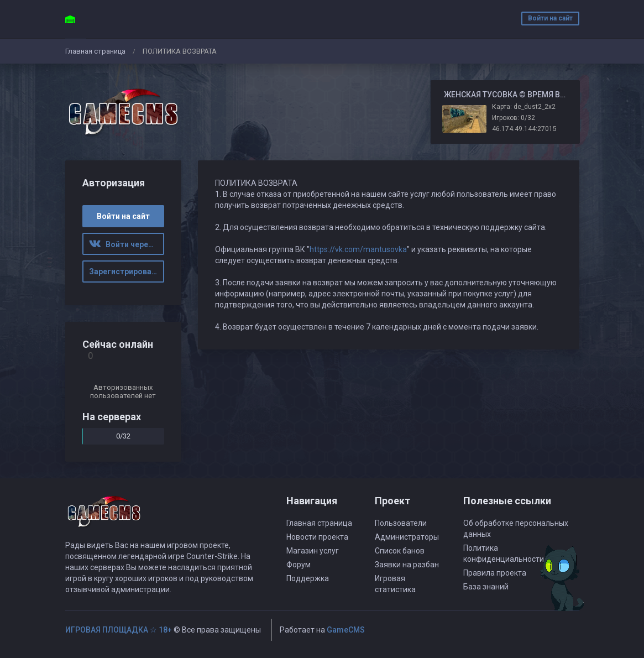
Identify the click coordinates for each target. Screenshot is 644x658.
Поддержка (308, 578)
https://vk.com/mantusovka (358, 249)
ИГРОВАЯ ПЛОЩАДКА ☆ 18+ (119, 630)
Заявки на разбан (407, 565)
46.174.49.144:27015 (524, 129)
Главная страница (95, 51)
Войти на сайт (550, 18)
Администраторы (407, 537)
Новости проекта (317, 537)
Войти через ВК (127, 244)
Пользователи (401, 523)
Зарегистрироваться (127, 271)
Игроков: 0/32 (514, 118)
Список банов (400, 551)
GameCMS (346, 630)
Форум (299, 565)
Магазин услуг (313, 551)
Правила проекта (495, 573)
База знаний (486, 587)
